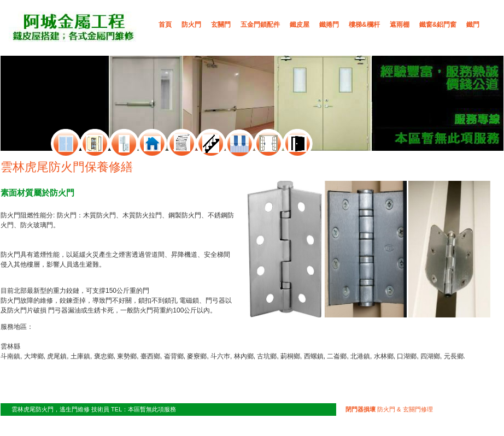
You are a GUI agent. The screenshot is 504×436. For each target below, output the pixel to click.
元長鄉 (454, 356)
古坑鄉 (267, 356)
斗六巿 (220, 356)
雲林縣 (10, 346)
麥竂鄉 (197, 356)
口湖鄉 (407, 356)
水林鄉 (384, 356)
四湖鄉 (430, 356)
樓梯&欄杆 (364, 25)
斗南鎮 (10, 356)
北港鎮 (360, 356)
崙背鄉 (174, 356)
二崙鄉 (337, 356)
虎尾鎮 (57, 356)
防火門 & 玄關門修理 (389, 409)
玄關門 (221, 25)
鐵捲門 (329, 25)
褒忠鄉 (104, 356)
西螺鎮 (314, 356)
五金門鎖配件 (260, 25)
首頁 (165, 25)
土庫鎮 (80, 356)
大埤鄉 (34, 356)
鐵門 (473, 25)
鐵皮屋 (300, 25)
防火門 (191, 25)
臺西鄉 (150, 356)
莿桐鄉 (290, 356)
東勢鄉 (127, 356)
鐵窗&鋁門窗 (438, 25)
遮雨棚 (400, 25)
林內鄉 (244, 356)
